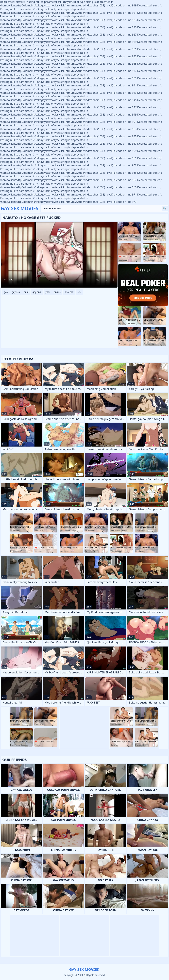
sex (79, 292)
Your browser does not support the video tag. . (59, 255)
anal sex (69, 292)
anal (26, 292)
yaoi (48, 292)
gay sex (16, 292)
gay (6, 292)
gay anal (37, 292)
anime (57, 292)
